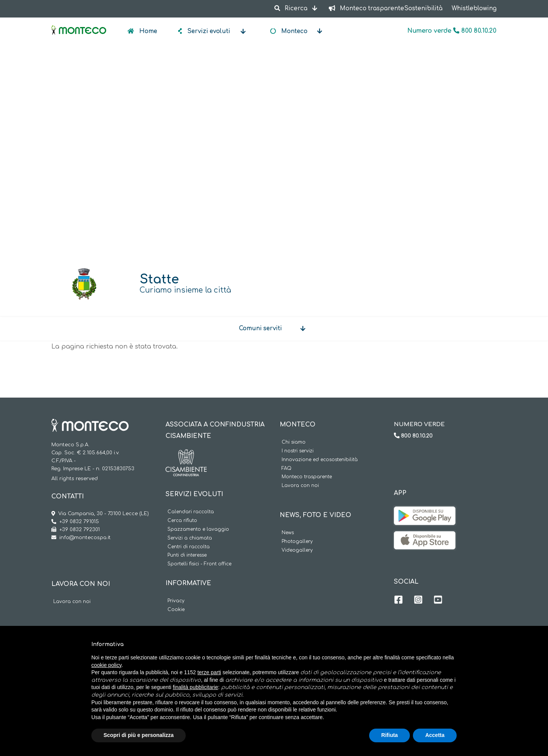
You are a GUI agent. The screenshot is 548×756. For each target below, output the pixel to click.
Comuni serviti (260, 329)
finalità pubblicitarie (195, 687)
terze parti (209, 672)
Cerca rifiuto (182, 521)
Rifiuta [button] (390, 735)
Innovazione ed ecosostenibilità (320, 460)
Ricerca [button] (292, 9)
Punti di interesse (187, 555)
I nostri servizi (298, 451)
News (288, 533)
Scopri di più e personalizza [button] (139, 735)
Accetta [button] (435, 735)
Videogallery (297, 550)
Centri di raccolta (189, 547)
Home (147, 31)
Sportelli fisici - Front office (199, 564)
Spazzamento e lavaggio (198, 529)
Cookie (176, 610)
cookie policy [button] (106, 665)
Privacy (176, 601)
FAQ (287, 469)
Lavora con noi (72, 602)
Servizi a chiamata (190, 538)
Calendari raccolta (191, 512)
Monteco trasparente (307, 477)
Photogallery (297, 542)
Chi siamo (294, 442)
